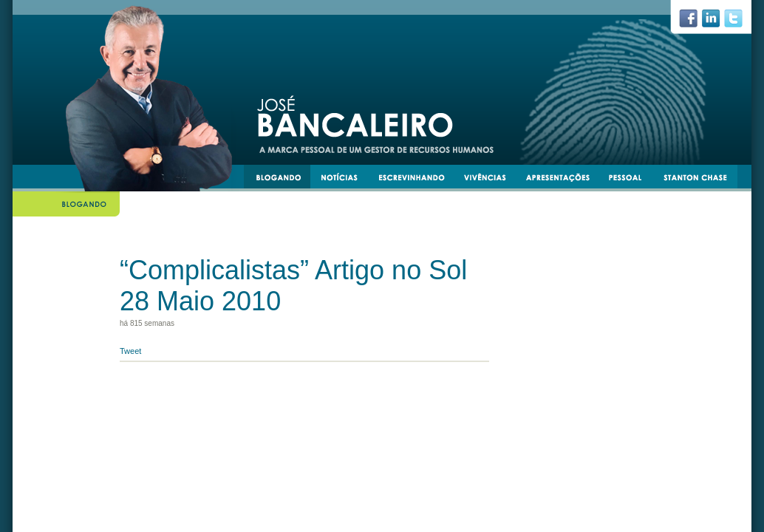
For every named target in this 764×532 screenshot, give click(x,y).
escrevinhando (417, 180)
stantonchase (701, 180)
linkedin (717, 22)
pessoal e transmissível (632, 180)
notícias (345, 180)
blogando (283, 180)
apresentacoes (564, 180)
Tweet (130, 351)
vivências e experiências (491, 180)
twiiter (740, 22)
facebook (694, 22)
